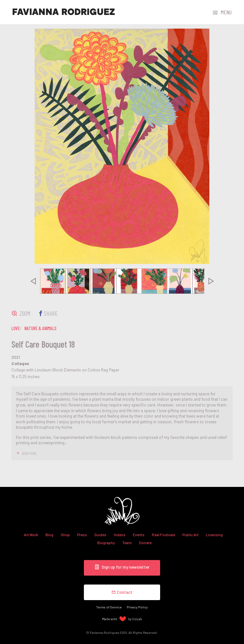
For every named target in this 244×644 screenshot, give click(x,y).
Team (127, 543)
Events (139, 535)
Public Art (190, 535)
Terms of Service (109, 607)
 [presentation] (33, 281)
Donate (145, 543)
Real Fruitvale (163, 535)
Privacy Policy (137, 607)
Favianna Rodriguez (64, 12)
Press (82, 535)
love (16, 328)
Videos (120, 535)
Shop (65, 535)
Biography (106, 543)
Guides (100, 535)
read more (29, 453)
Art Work (31, 535)
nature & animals (41, 328)
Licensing (214, 535)
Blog (49, 535)
